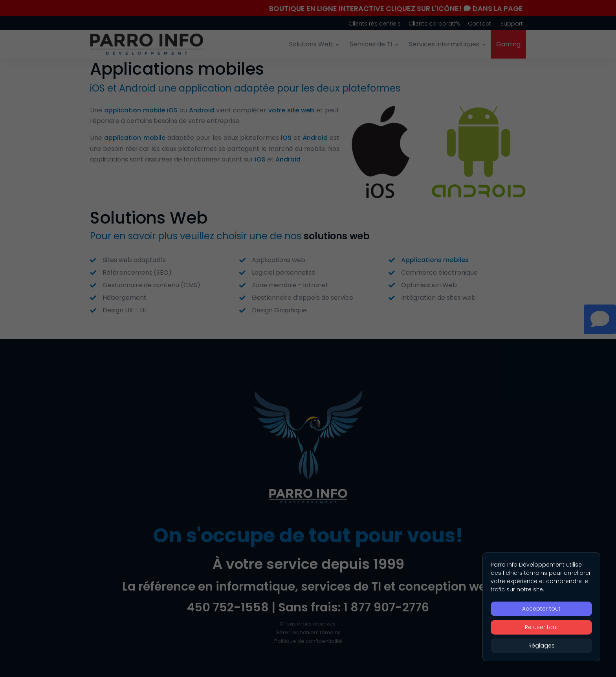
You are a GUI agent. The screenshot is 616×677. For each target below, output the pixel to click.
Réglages (542, 646)
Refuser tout (542, 627)
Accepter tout (541, 609)
